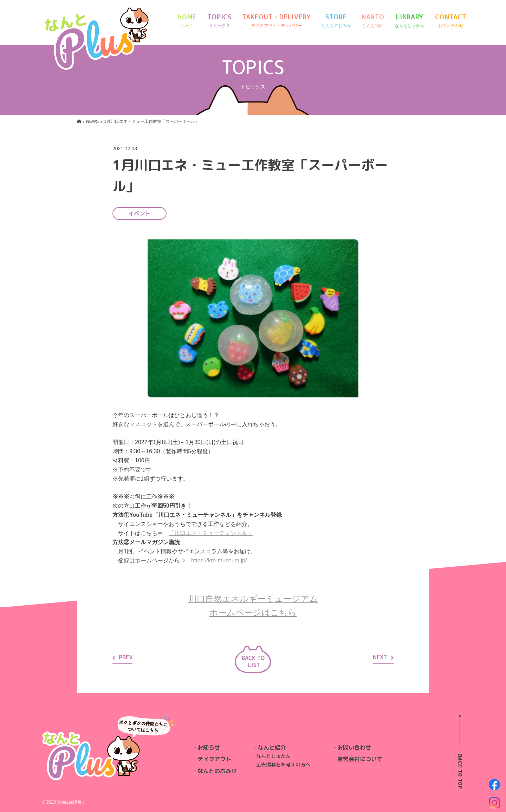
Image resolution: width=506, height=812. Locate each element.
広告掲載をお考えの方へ (283, 764)
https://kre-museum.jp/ (219, 560)
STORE (336, 21)
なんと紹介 (272, 747)
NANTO (373, 21)
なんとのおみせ (217, 771)
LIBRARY (410, 21)
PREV (122, 657)
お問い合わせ (354, 747)
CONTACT (451, 21)
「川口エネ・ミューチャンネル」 (211, 533)
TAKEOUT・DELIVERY (276, 21)
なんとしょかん (273, 756)
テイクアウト (214, 759)
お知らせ (209, 747)
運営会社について (360, 759)
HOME (187, 21)
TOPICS (219, 21)
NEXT (383, 657)
